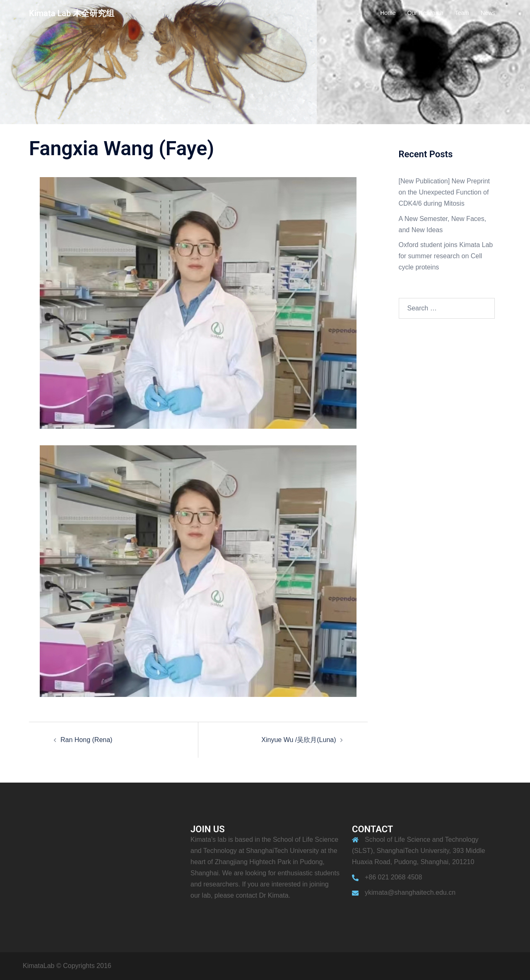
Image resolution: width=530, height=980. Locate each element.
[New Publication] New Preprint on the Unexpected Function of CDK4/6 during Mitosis (444, 192)
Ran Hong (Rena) (86, 740)
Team (462, 13)
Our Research (425, 13)
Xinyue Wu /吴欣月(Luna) (299, 740)
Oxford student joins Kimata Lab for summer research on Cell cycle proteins (446, 256)
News (488, 13)
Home (388, 13)
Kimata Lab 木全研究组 (72, 13)
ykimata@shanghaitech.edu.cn (410, 892)
